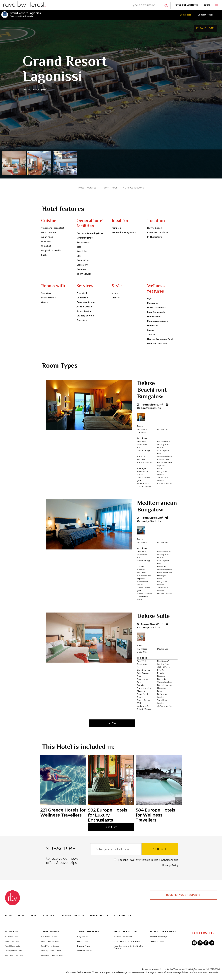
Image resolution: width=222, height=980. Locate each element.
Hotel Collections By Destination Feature (129, 947)
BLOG (207, 5)
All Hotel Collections (123, 937)
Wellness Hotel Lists (14, 955)
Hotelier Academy (158, 937)
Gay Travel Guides (50, 941)
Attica (21, 16)
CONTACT (49, 916)
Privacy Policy (170, 865)
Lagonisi (29, 16)
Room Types (110, 188)
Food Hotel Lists (12, 946)
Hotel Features (87, 188)
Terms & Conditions (162, 860)
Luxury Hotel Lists (13, 951)
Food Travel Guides (50, 946)
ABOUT (21, 916)
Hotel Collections (133, 188)
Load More (112, 723)
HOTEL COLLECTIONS (186, 5)
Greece (13, 16)
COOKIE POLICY (123, 916)
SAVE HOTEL (206, 28)
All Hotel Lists (11, 937)
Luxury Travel (84, 946)
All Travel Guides (49, 937)
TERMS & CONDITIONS (72, 916)
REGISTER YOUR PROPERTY (183, 895)
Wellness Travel (84, 951)
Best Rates (185, 15)
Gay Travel (82, 937)
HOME (8, 916)
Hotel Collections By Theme (126, 941)
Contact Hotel (205, 15)
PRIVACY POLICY (99, 916)
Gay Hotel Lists (12, 941)
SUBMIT (160, 849)
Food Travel (83, 941)
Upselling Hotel (157, 941)
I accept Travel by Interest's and (146, 863)
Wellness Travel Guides (52, 955)
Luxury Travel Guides (51, 951)
